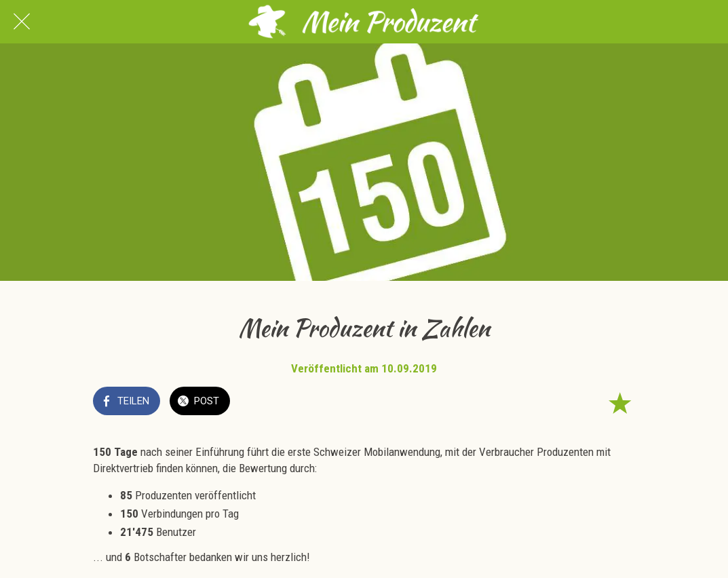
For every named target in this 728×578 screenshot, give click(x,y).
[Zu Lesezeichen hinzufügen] (619, 402)
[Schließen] (22, 22)
